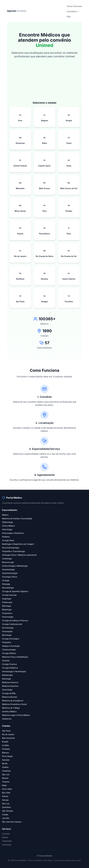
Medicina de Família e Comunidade (17, 519)
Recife (5, 764)
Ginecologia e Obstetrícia (13, 533)
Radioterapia (7, 675)
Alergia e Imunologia (11, 646)
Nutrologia (6, 679)
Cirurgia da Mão (9, 693)
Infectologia (7, 529)
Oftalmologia (8, 522)
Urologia (6, 580)
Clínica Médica (8, 526)
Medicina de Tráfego (11, 708)
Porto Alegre (7, 756)
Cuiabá (5, 814)
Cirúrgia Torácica (9, 664)
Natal (4, 785)
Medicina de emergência (13, 701)
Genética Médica (9, 711)
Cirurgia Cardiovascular (12, 624)
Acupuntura (7, 613)
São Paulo (6, 731)
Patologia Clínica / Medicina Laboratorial (19, 555)
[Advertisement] (44, 83)
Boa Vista (6, 793)
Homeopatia (7, 631)
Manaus (5, 753)
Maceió (5, 778)
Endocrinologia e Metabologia (15, 566)
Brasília (5, 742)
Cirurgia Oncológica (11, 639)
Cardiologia (7, 559)
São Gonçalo (8, 811)
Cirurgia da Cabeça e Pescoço (15, 620)
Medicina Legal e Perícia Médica (16, 715)
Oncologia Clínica (10, 577)
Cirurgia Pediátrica (10, 668)
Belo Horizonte (8, 738)
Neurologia (7, 635)
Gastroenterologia (10, 573)
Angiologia (7, 599)
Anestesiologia (8, 569)
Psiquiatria (7, 642)
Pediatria (6, 537)
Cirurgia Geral (8, 540)
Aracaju (5, 800)
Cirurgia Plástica (9, 653)
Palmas (5, 796)
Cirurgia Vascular (9, 595)
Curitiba (5, 745)
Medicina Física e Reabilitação (15, 657)
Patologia (6, 584)
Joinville (6, 818)
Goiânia (5, 767)
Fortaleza (6, 749)
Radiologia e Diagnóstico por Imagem (18, 544)
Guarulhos (6, 807)
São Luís (6, 774)
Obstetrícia (7, 719)
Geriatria (6, 661)
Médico (5, 515)
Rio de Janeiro (8, 734)
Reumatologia (8, 588)
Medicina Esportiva (10, 686)
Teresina (6, 782)
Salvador (6, 760)
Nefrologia (7, 606)
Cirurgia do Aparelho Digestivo (15, 591)
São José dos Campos (12, 822)
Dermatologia (8, 628)
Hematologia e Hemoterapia (14, 671)
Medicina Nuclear (10, 697)
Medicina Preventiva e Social (14, 704)
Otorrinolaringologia (11, 548)
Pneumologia (8, 617)
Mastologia (7, 610)
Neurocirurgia (8, 562)
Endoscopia (7, 602)
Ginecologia (7, 690)
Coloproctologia (9, 650)
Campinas (6, 771)
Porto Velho (7, 789)
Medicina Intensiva (10, 682)
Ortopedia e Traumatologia (13, 551)
